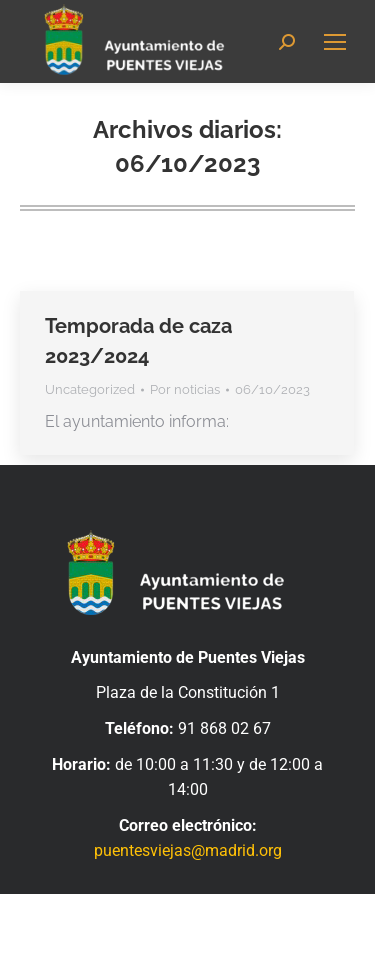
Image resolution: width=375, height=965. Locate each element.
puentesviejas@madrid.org (188, 850)
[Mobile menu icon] (335, 42)
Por (185, 389)
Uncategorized (90, 389)
